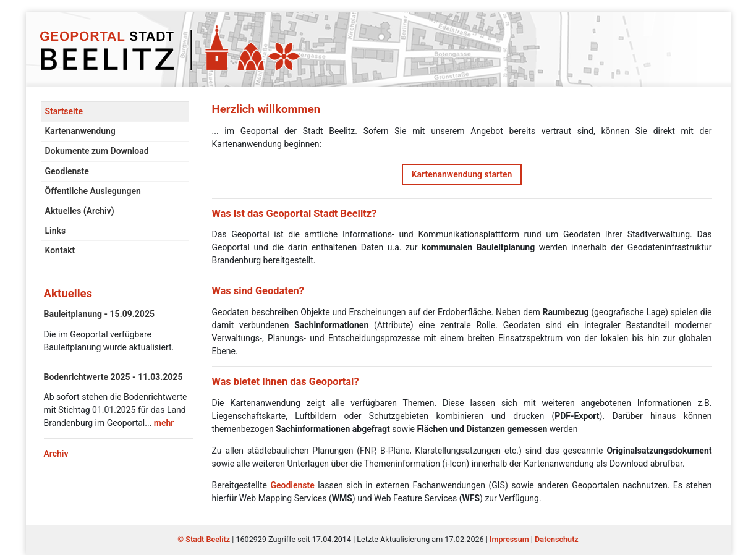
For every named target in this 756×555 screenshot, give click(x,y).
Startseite (64, 111)
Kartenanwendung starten (462, 174)
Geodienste (67, 171)
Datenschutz (557, 539)
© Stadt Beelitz (205, 539)
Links (56, 231)
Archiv (56, 454)
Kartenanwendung (80, 131)
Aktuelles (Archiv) (80, 211)
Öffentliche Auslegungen (93, 191)
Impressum (509, 539)
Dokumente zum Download (97, 151)
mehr (164, 423)
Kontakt (60, 250)
